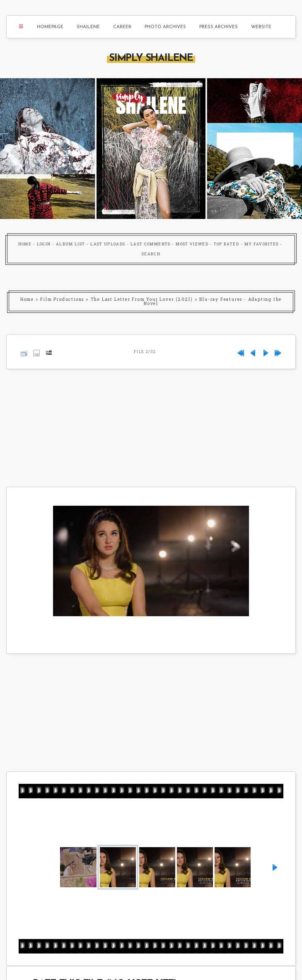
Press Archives (219, 27)
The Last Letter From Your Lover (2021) (142, 299)
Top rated (226, 244)
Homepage (50, 27)
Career (122, 27)
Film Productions (62, 299)
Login (44, 244)
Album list (71, 244)
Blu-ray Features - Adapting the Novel (213, 301)
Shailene (88, 27)
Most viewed (192, 244)
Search (151, 254)
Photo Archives (165, 27)
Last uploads (108, 244)
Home (25, 244)
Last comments (151, 244)
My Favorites (262, 244)
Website (261, 27)
